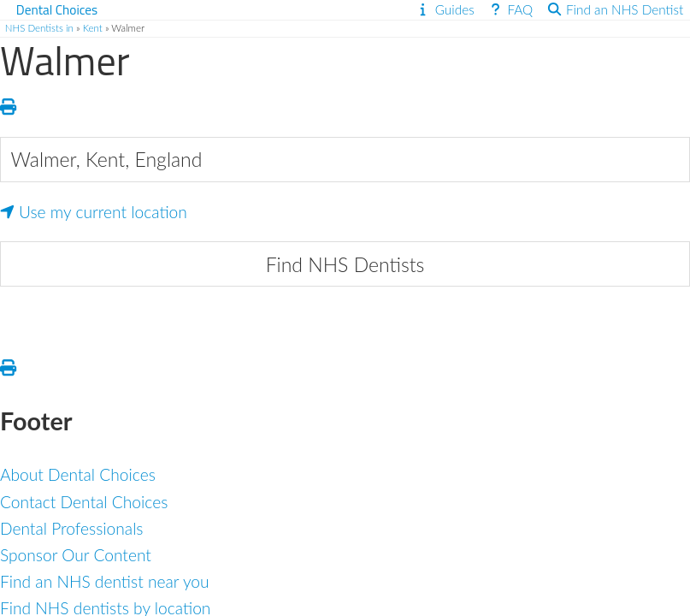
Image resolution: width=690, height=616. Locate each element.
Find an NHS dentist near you (105, 581)
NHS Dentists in (39, 28)
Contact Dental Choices (84, 502)
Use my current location (94, 212)
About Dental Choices (78, 474)
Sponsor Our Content (76, 555)
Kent (93, 28)
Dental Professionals (72, 528)
